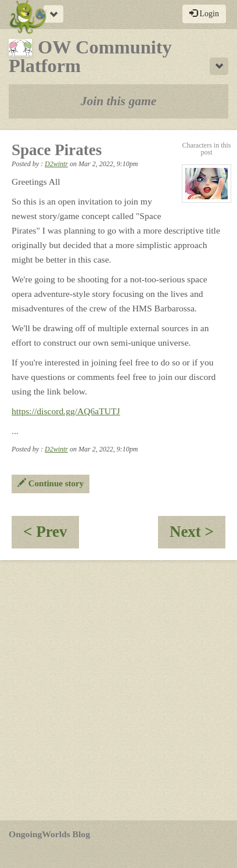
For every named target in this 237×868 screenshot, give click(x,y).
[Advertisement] (119, 690)
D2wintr (56, 164)
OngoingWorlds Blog (49, 834)
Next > (198, 535)
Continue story (51, 483)
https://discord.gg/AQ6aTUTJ (66, 411)
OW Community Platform (90, 56)
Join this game (119, 101)
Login (204, 13)
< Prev (51, 535)
